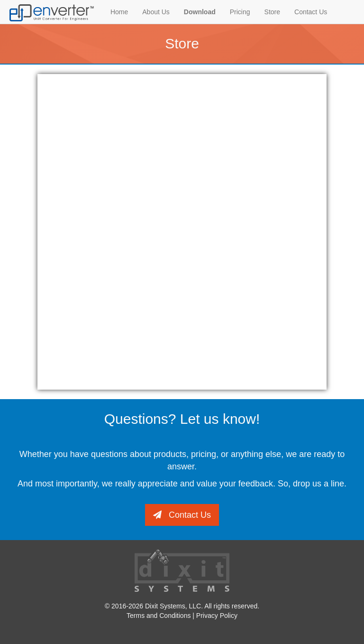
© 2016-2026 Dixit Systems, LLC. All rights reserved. (182, 606)
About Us (156, 12)
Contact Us (311, 12)
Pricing (240, 12)
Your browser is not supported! (182, 231)
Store (272, 12)
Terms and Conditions (159, 616)
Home (119, 12)
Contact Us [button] (182, 515)
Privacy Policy (217, 616)
